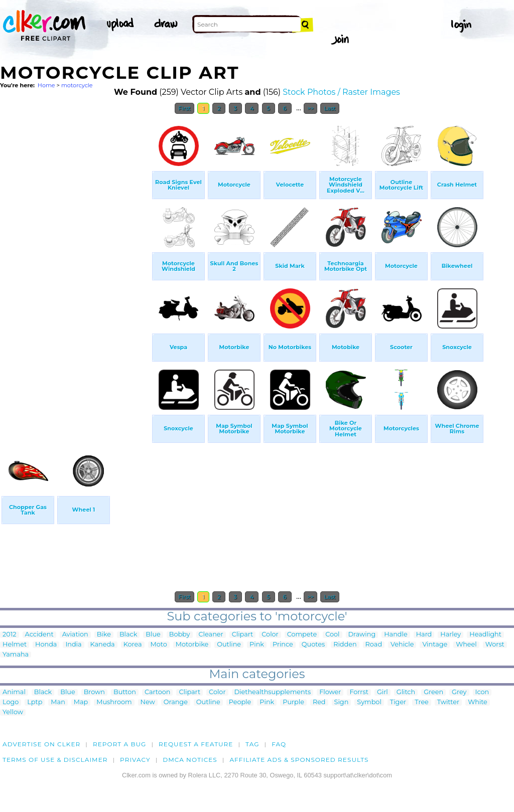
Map (81, 702)
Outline (229, 645)
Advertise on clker (41, 744)
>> (310, 108)
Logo (11, 702)
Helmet (15, 645)
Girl (382, 692)
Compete (302, 635)
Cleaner (211, 635)
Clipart (243, 635)
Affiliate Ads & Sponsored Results (299, 760)
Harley (451, 635)
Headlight (485, 635)
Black (128, 635)
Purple (293, 702)
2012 (10, 635)
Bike (104, 635)
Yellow (13, 712)
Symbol (369, 702)
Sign (342, 702)
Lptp (35, 702)
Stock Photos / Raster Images (341, 92)
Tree (422, 702)
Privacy (135, 760)
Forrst (359, 692)
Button (125, 692)
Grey (459, 692)
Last (330, 108)
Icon (482, 692)
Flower (330, 692)
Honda (46, 645)
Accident (39, 635)
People (240, 702)
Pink (257, 645)
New (148, 702)
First (184, 108)
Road (374, 645)
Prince (283, 645)
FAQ (279, 744)
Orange (176, 702)
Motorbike (192, 645)
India (73, 645)
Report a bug (120, 744)
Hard (424, 635)
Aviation (75, 635)
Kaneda (103, 645)
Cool (332, 635)
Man (58, 702)
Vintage (435, 645)
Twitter (448, 702)
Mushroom (114, 702)
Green (433, 692)
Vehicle (402, 645)
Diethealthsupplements (273, 692)
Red (319, 702)
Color (270, 635)
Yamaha (16, 655)
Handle (396, 635)
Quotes (313, 645)
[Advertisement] (75, 270)
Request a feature (196, 744)
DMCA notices (190, 760)
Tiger (398, 702)
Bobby (180, 635)
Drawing (362, 635)
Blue (153, 635)
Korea (133, 645)
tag (252, 744)
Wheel (466, 645)
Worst (495, 645)
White (478, 702)
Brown (94, 692)
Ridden (345, 645)
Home (46, 85)
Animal (14, 692)
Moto (159, 645)
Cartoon (158, 692)
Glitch (406, 692)
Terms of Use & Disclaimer (55, 760)
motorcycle (77, 85)
